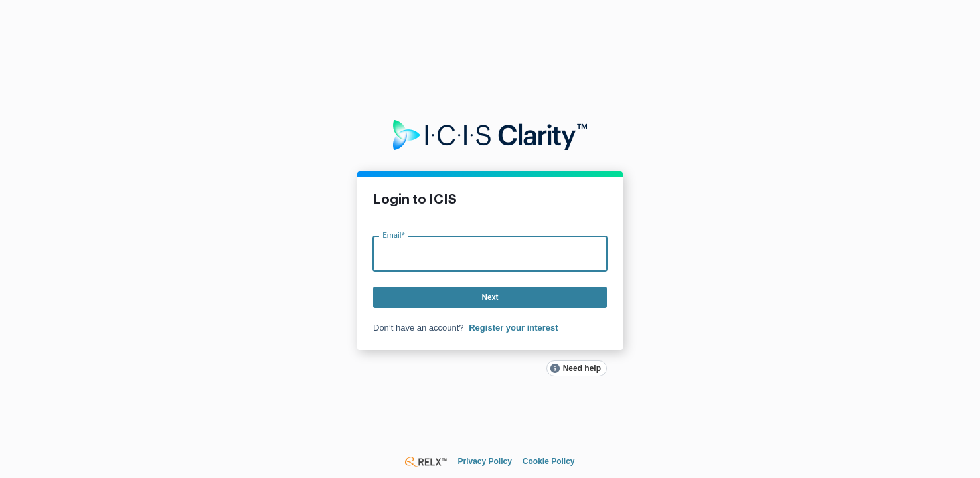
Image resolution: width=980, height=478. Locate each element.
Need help (582, 368)
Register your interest (513, 328)
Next (490, 297)
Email (393, 235)
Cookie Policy (549, 461)
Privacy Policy (484, 461)
